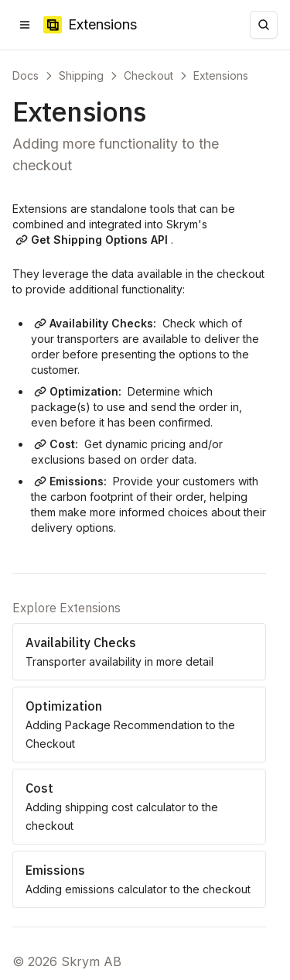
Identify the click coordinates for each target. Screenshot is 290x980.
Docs (26, 75)
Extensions (221, 75)
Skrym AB (91, 961)
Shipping (81, 75)
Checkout (148, 75)
